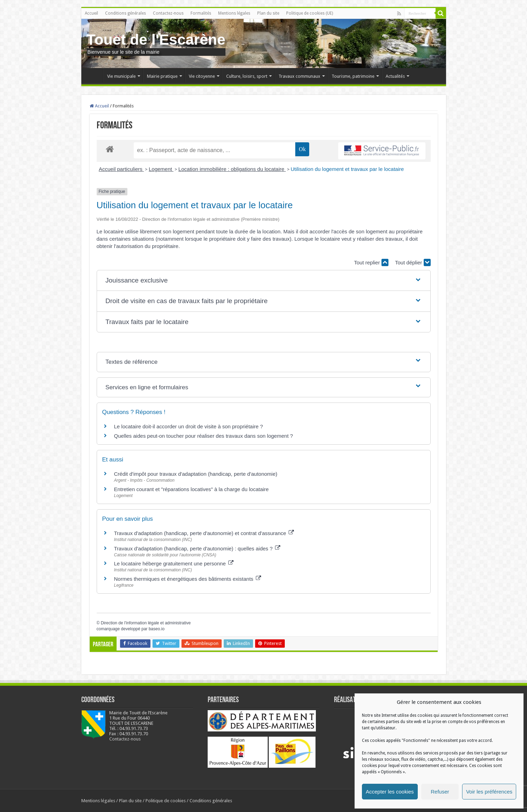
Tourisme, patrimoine (353, 76)
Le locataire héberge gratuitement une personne (174, 563)
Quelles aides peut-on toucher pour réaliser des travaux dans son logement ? (204, 436)
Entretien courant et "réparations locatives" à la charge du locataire (191, 489)
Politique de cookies (166, 801)
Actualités (395, 76)
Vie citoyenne (202, 76)
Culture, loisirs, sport (247, 76)
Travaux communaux (299, 76)
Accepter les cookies (390, 792)
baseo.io (157, 629)
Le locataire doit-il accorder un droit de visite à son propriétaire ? (189, 426)
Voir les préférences (489, 792)
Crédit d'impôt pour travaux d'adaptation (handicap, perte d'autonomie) (196, 474)
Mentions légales (234, 13)
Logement (161, 169)
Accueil (91, 13)
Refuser (440, 792)
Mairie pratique (162, 76)
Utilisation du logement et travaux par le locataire (347, 169)
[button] (263, 281)
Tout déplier (413, 262)
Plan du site (268, 13)
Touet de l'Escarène (156, 39)
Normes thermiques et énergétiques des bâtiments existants (188, 579)
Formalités (201, 13)
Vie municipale (121, 76)
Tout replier (371, 262)
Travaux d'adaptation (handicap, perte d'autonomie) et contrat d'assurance (204, 533)
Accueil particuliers (121, 169)
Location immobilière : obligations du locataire (232, 169)
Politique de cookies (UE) (310, 13)
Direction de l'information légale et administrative (146, 623)
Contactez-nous (168, 13)
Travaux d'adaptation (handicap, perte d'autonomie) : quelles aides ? (197, 548)
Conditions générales (125, 13)
